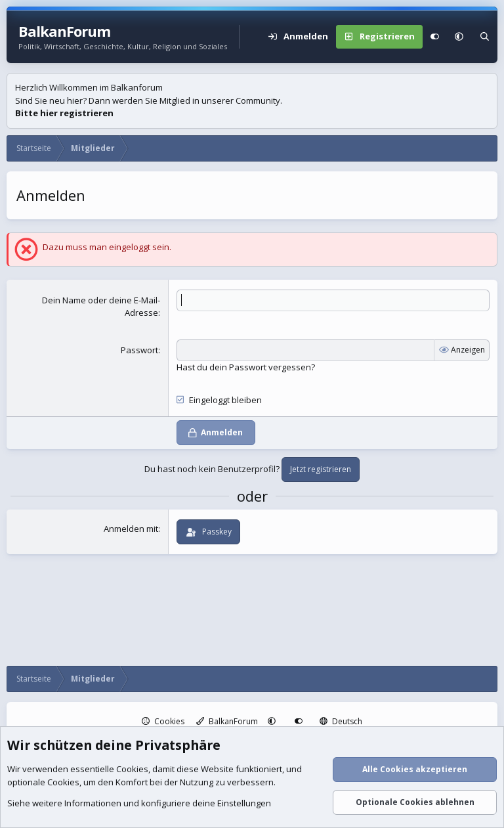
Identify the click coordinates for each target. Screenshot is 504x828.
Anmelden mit (131, 529)
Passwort (139, 350)
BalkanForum (227, 721)
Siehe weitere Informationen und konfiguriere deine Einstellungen (139, 804)
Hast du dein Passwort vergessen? (246, 367)
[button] (459, 37)
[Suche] (485, 37)
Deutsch (341, 721)
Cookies (163, 721)
